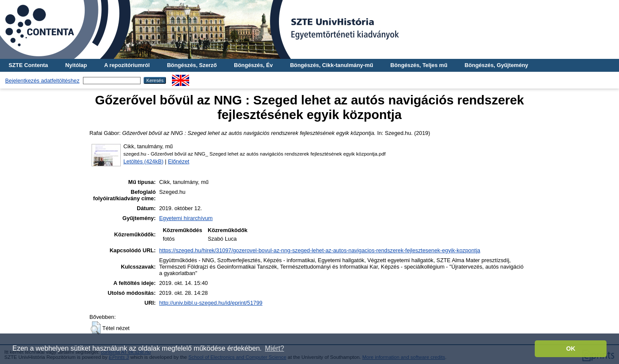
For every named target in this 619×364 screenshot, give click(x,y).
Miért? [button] (274, 348)
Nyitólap (76, 65)
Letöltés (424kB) (143, 161)
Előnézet (179, 161)
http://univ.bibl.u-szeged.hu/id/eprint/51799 (211, 303)
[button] (96, 328)
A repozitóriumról (127, 65)
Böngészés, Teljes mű (419, 65)
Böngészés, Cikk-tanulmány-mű (332, 65)
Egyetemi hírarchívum (186, 218)
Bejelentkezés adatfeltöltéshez (42, 81)
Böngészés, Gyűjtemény (496, 65)
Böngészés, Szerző (192, 65)
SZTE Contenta (28, 65)
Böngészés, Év (253, 65)
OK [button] (571, 349)
